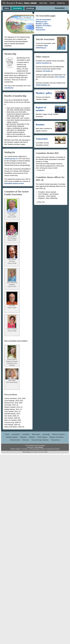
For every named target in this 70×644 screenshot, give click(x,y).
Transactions (41, 30)
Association (17, 8)
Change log (61, 3)
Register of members (44, 26)
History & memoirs (59, 434)
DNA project (36, 434)
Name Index (44, 3)
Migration (23, 437)
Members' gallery (42, 24)
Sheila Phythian (43, 85)
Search (52, 3)
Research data (15, 440)
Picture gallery (42, 437)
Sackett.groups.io (11, 159)
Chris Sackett (39, 447)
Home (7, 8)
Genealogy (30, 8)
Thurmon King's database (40, 440)
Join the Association (43, 20)
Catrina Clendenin (44, 63)
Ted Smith (48, 71)
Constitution (9, 88)
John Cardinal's (34, 452)
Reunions (39, 28)
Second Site (41, 452)
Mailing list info (41, 22)
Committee (26, 434)
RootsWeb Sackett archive (14, 183)
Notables (32, 437)
